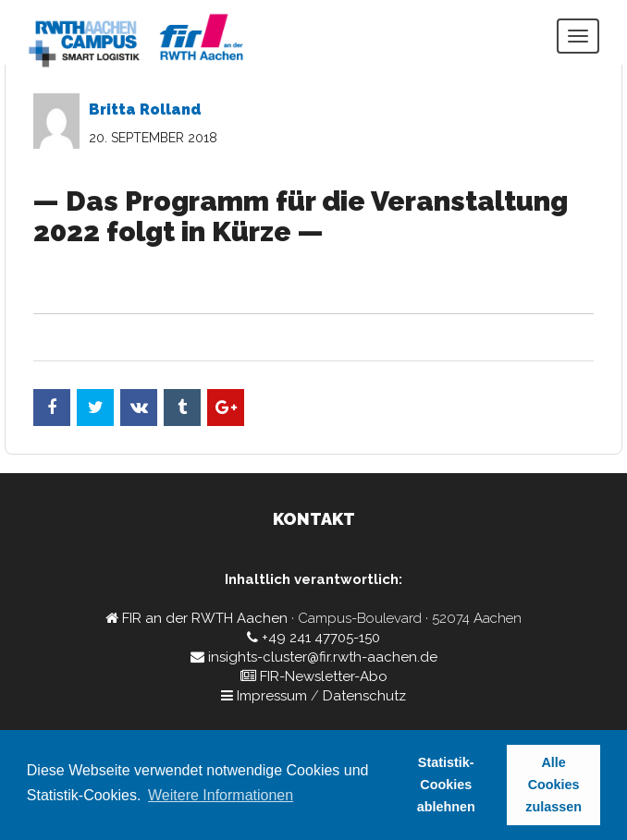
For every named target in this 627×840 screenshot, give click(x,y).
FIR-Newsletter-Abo (324, 676)
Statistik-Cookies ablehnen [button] (446, 785)
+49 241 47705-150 (321, 638)
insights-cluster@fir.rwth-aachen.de (323, 657)
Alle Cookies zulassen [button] (553, 785)
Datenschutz (364, 696)
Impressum (272, 696)
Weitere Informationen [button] (221, 795)
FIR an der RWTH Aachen (205, 618)
